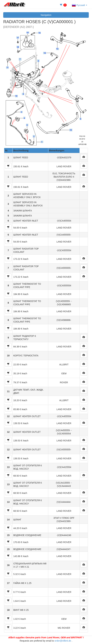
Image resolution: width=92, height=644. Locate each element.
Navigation (46, 15)
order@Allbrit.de (63, 641)
